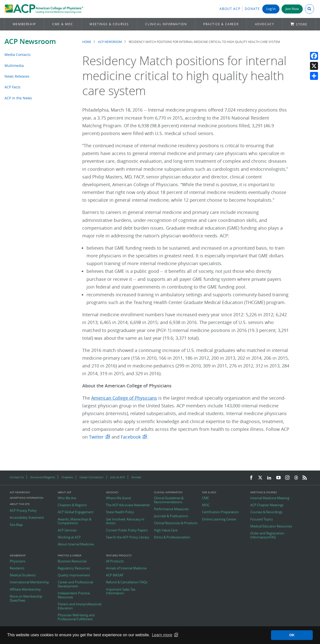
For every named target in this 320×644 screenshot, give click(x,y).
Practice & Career (221, 24)
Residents (17, 568)
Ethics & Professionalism (172, 537)
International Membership (29, 582)
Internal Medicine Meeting (270, 498)
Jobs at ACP (118, 477)
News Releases (17, 76)
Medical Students (23, 575)
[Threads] (296, 478)
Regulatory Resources (74, 568)
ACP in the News (18, 98)
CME (205, 498)
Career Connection (91, 477)
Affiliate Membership (25, 590)
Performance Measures (171, 509)
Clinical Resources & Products (176, 523)
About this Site (20, 504)
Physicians (17, 561)
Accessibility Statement (27, 518)
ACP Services (67, 530)
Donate (252, 9)
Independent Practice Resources (74, 595)
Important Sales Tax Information (121, 591)
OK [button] (292, 635)
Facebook (131, 437)
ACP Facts (12, 87)
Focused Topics (261, 519)
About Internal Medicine (76, 544)
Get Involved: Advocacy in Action (125, 521)
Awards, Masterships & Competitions (75, 521)
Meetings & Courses (109, 24)
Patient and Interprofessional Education (79, 606)
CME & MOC (63, 24)
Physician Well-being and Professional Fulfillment (76, 617)
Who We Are (67, 498)
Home (87, 42)
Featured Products (119, 556)
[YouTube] (278, 478)
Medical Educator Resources (271, 526)
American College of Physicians (124, 398)
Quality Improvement (74, 575)
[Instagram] (287, 478)
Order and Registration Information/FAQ (267, 535)
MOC (206, 505)
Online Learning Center (219, 519)
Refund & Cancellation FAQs (127, 582)
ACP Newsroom (30, 41)
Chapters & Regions (72, 505)
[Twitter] (260, 478)
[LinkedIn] (269, 478)
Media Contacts (17, 55)
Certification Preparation (220, 512)
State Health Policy (120, 512)
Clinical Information (166, 24)
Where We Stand (118, 498)
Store (302, 24)
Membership (24, 24)
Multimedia (14, 66)
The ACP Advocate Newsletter (128, 505)
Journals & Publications (171, 516)
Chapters (67, 477)
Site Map (16, 525)
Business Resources (72, 561)
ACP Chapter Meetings (267, 505)
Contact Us (17, 477)
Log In (271, 9)
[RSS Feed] (305, 478)
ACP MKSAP (115, 575)
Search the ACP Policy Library (128, 537)
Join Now (292, 9)
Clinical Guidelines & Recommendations (169, 500)
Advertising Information (27, 498)
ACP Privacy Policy (23, 511)
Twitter (96, 437)
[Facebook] (251, 478)
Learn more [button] (162, 635)
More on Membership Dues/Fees (26, 598)
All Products (115, 561)
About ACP (230, 9)
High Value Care (166, 530)
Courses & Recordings (266, 512)
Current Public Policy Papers (127, 530)
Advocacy (265, 24)
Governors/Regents (43, 477)
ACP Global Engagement (76, 512)
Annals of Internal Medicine (126, 568)
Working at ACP (69, 537)
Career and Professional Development (75, 584)
